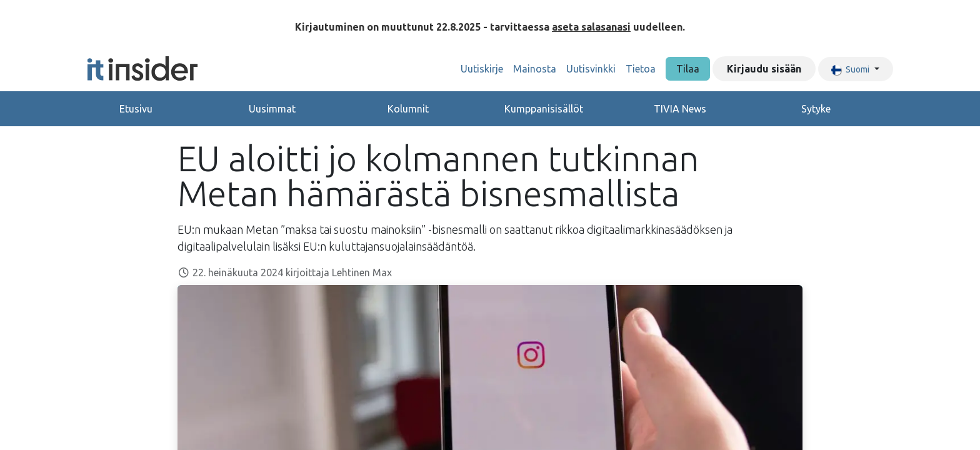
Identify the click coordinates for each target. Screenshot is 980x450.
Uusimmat (272, 109)
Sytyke (816, 109)
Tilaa (688, 69)
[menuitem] (482, 69)
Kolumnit (408, 109)
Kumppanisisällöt (544, 109)
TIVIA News (680, 109)
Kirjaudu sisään (764, 69)
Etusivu (136, 109)
